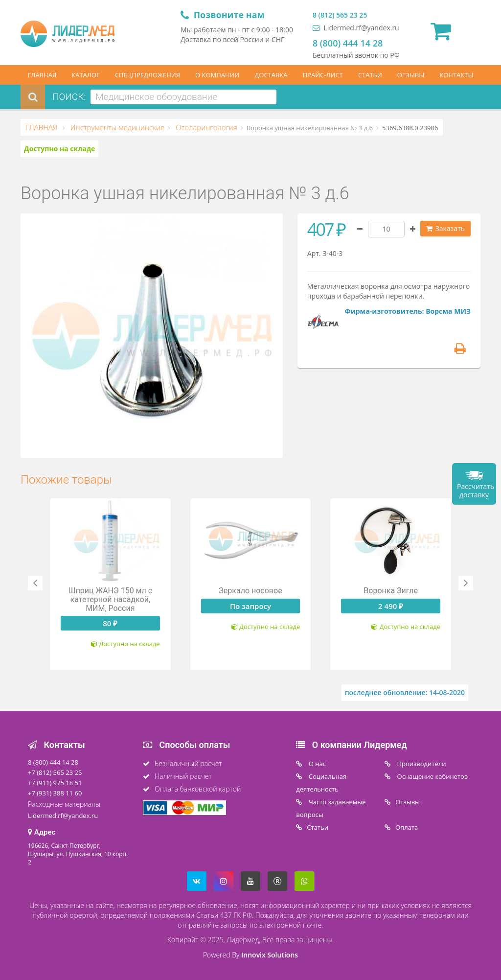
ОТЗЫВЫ (411, 75)
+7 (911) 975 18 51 (55, 783)
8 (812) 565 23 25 (340, 15)
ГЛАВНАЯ (42, 75)
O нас (316, 764)
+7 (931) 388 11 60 (55, 793)
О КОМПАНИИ (217, 75)
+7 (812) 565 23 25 (55, 772)
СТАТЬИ (370, 75)
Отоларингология (205, 127)
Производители (421, 764)
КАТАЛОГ (86, 75)
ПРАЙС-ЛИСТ (323, 75)
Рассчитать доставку (476, 490)
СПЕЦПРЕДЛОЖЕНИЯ (148, 75)
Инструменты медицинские (116, 127)
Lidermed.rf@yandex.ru (356, 28)
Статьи (318, 827)
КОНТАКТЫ (456, 75)
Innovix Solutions (270, 955)
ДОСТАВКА (271, 75)
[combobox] (183, 97)
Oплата (407, 827)
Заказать (445, 228)
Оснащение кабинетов (432, 776)
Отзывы (408, 802)
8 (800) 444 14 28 (348, 43)
